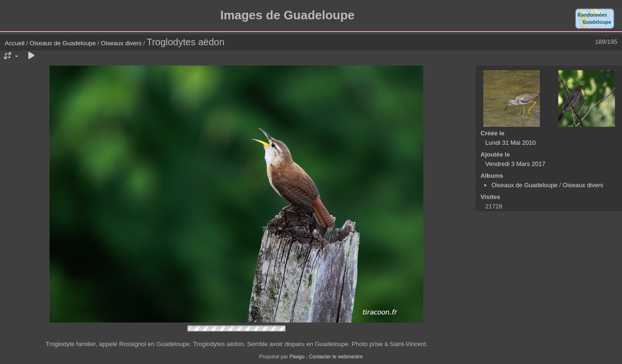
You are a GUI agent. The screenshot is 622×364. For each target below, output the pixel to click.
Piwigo (297, 356)
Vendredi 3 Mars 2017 (515, 164)
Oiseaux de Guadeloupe (63, 43)
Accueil (15, 43)
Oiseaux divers (121, 43)
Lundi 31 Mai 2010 (510, 143)
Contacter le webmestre (336, 356)
